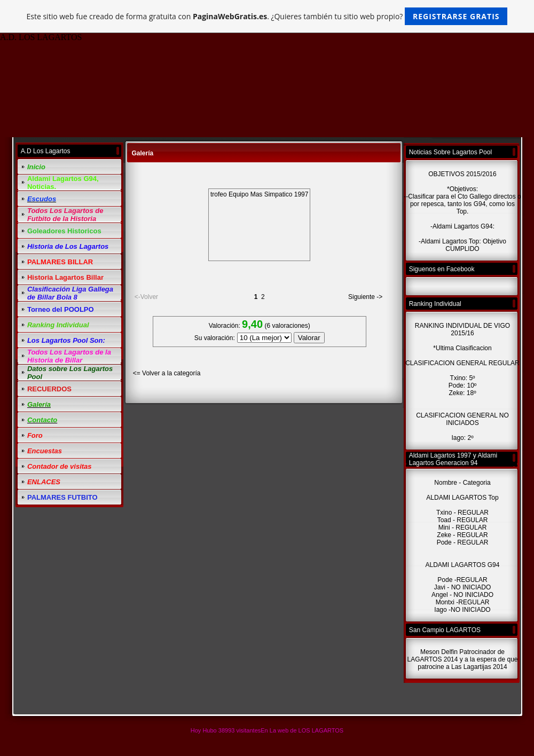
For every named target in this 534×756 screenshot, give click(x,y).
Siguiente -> (365, 297)
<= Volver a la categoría (167, 373)
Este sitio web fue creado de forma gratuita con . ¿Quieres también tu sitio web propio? (267, 16)
